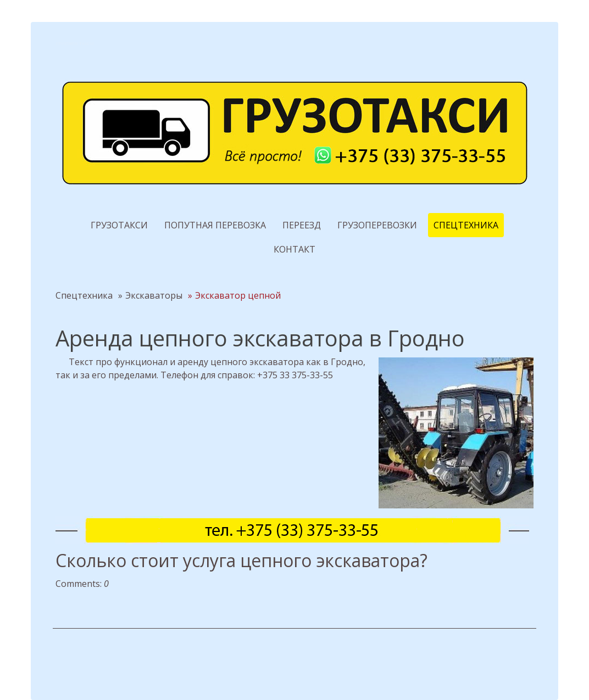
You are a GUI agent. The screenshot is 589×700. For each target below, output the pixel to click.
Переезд (302, 225)
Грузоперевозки (377, 225)
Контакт (294, 249)
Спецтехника (466, 225)
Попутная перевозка (215, 225)
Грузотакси (119, 225)
